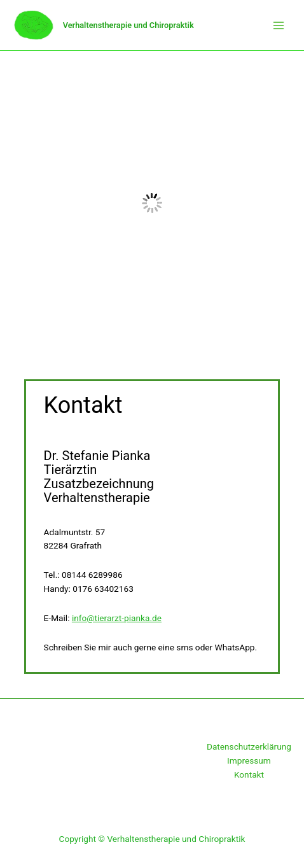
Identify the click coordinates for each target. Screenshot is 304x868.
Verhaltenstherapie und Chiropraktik (128, 25)
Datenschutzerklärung (249, 746)
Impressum (249, 760)
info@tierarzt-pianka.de (117, 618)
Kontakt (249, 774)
